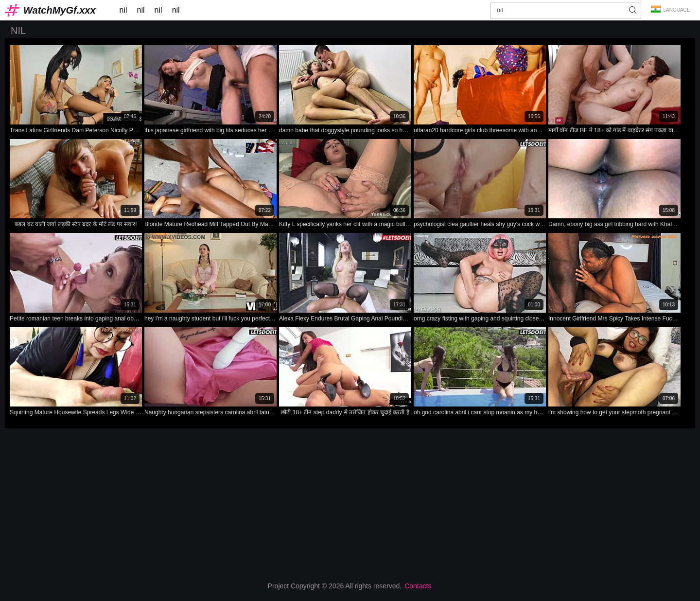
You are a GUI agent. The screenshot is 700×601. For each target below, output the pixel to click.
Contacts (418, 586)
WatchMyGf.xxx (60, 10)
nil (123, 10)
